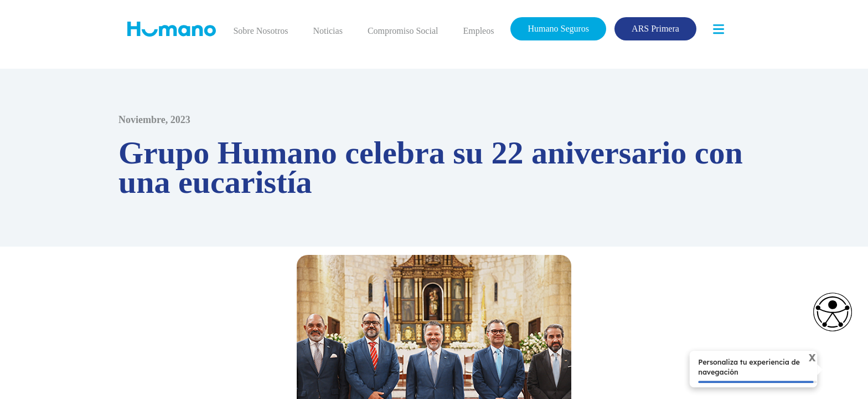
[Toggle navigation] (719, 29)
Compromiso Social (404, 31)
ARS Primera (656, 29)
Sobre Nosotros (262, 31)
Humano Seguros (560, 29)
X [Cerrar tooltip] (806, 359)
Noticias (330, 31)
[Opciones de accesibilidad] (827, 312)
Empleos (479, 31)
